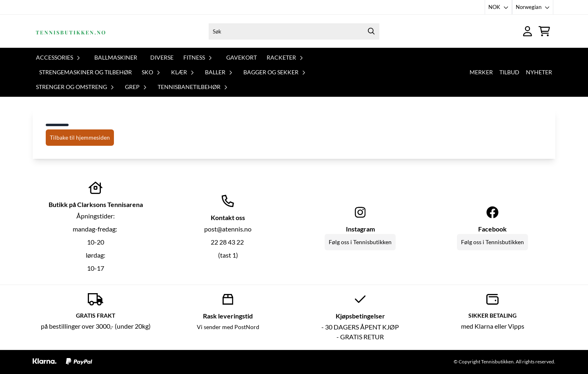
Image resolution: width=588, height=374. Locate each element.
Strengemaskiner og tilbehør (86, 72)
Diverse (162, 57)
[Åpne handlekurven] (544, 31)
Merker (481, 72)
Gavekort (242, 57)
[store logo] (71, 31)
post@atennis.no (228, 229)
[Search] (371, 31)
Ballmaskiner (116, 57)
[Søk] (294, 31)
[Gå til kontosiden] (528, 31)
